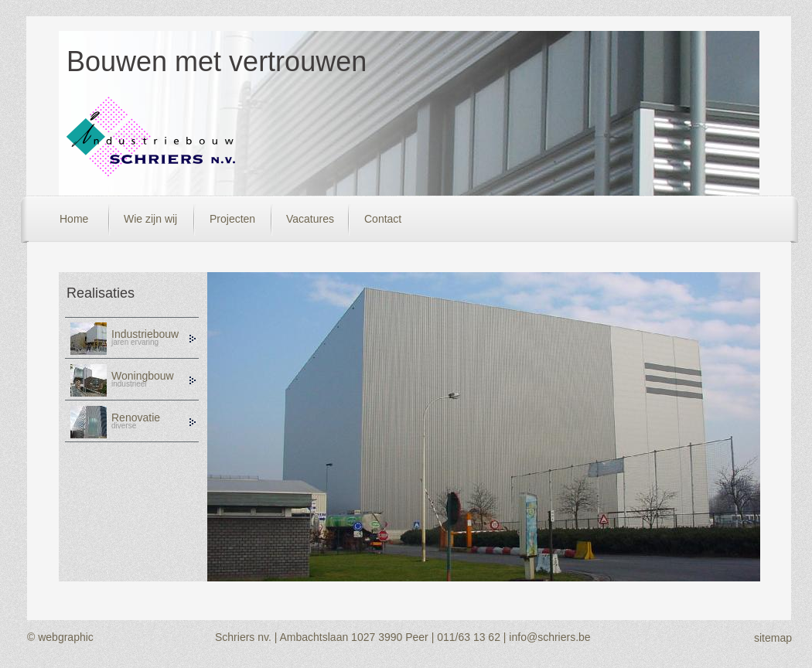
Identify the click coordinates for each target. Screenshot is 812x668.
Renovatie (136, 417)
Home (74, 219)
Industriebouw (145, 334)
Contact (383, 219)
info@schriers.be (549, 637)
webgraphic (66, 637)
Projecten (232, 219)
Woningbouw (143, 376)
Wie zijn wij (150, 219)
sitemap (773, 638)
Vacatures (310, 219)
